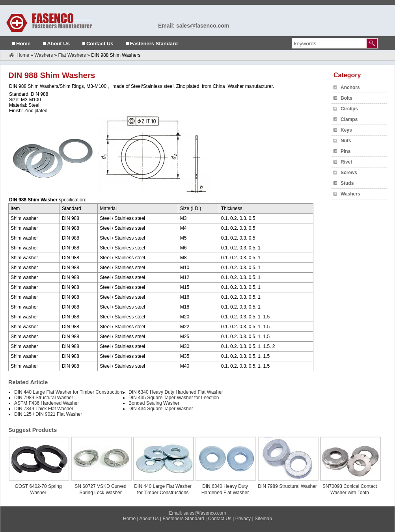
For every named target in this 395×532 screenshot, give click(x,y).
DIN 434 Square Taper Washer (161, 409)
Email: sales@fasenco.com (194, 26)
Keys (346, 130)
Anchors (350, 87)
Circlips (349, 109)
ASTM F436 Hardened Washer (47, 403)
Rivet (346, 162)
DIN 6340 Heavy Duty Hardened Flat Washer (176, 392)
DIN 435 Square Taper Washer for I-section (174, 398)
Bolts (347, 98)
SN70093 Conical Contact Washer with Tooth (350, 489)
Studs (347, 183)
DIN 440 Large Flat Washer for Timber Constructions (69, 392)
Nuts (346, 141)
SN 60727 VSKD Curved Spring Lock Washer (100, 489)
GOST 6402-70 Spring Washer (38, 489)
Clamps (349, 119)
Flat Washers (72, 55)
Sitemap (263, 519)
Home (23, 44)
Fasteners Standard (154, 44)
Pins (346, 151)
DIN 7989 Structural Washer (44, 398)
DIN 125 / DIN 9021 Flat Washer (48, 414)
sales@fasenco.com (205, 513)
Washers (44, 55)
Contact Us (100, 44)
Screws (349, 173)
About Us (58, 44)
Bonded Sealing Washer (154, 403)
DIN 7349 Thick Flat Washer (44, 409)
